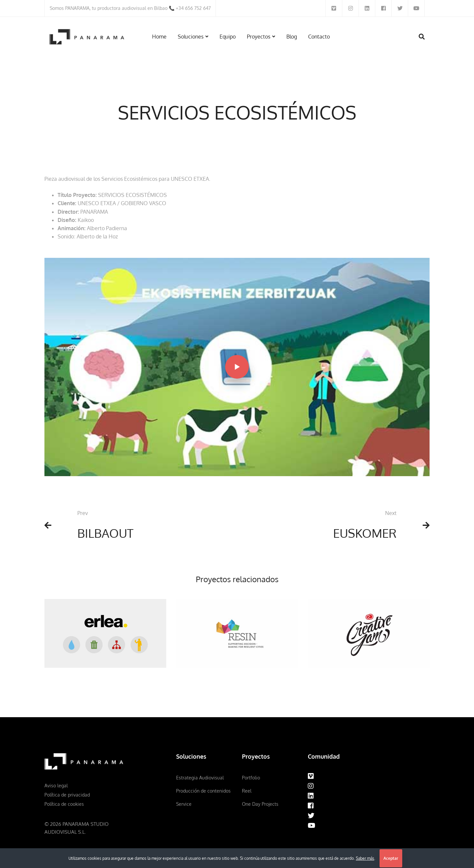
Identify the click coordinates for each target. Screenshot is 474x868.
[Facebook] (311, 806)
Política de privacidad (67, 795)
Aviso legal (56, 786)
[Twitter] (311, 816)
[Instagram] (311, 786)
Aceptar (391, 858)
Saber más (365, 858)
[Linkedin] (311, 796)
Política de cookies (64, 804)
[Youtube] (312, 826)
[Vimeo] (311, 776)
